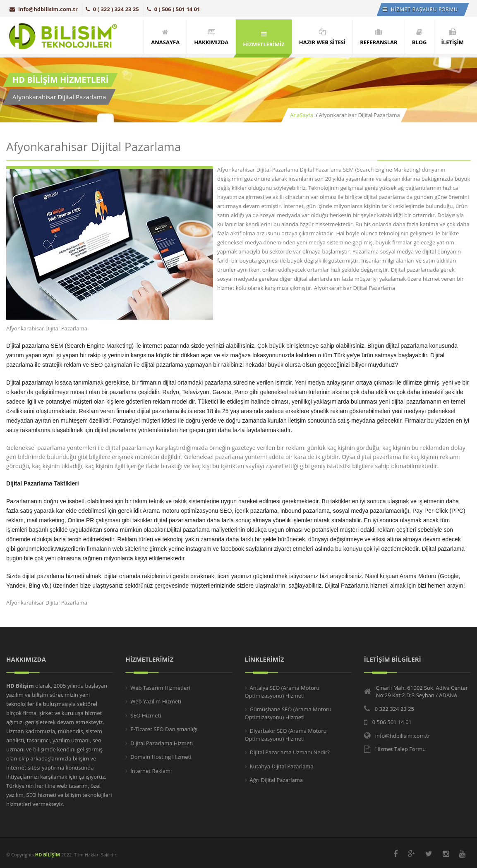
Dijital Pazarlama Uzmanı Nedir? (290, 752)
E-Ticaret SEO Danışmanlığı (164, 729)
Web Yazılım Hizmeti (156, 701)
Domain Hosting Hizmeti (161, 757)
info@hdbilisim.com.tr (44, 9)
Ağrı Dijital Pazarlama (276, 780)
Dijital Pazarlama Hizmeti (162, 743)
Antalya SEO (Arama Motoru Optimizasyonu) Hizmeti (282, 692)
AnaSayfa (302, 115)
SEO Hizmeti (146, 715)
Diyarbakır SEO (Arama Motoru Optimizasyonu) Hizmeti (286, 735)
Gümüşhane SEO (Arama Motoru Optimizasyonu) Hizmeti (288, 713)
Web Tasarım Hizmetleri (160, 688)
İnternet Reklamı (151, 771)
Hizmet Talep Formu (400, 749)
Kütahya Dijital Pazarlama (282, 766)
